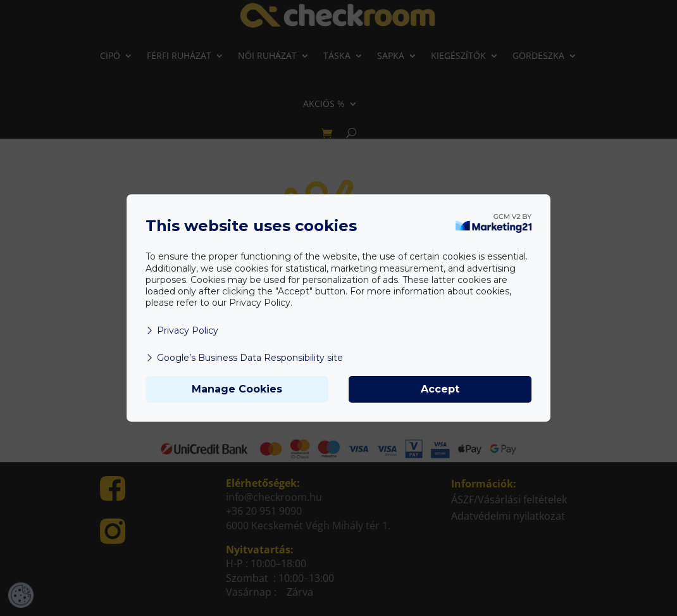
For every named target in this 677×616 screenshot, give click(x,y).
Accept (440, 389)
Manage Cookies (237, 389)
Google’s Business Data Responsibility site (244, 358)
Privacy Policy (182, 330)
